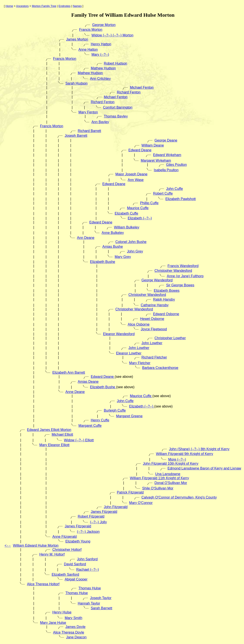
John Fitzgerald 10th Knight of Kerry (171, 464)
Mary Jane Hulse (53, 623)
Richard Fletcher (154, 357)
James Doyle (75, 627)
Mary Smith (74, 618)
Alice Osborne (139, 324)
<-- (8, 546)
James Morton (77, 39)
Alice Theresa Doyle (69, 632)
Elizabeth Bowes (167, 291)
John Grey (135, 251)
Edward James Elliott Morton (49, 430)
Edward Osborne (166, 314)
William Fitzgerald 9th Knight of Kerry (185, 454)
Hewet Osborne (152, 319)
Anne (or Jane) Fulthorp (185, 276)
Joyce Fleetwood (154, 329)
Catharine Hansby (155, 305)
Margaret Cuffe (90, 426)
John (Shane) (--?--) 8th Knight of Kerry (199, 449)
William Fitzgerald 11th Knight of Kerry (159, 478)
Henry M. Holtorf (52, 554)
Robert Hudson (116, 63)
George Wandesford (157, 280)
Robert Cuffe (163, 193)
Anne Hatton (88, 50)
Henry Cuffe (100, 420)
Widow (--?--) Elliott (79, 440)
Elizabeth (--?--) (140, 218)
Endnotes (64, 6)
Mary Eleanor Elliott (54, 445)
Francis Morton (91, 30)
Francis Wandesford (183, 266)
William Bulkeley (126, 227)
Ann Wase (136, 180)
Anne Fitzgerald (65, 537)
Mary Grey (123, 257)
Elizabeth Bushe (103, 262)
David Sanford (75, 564)
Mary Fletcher (140, 363)
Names (77, 6)
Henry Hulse (62, 612)
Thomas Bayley (116, 116)
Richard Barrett (90, 131)
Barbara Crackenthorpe (160, 368)
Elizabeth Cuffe (126, 213)
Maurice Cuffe (138, 208)
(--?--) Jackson (88, 532)
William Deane (153, 145)
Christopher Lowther (170, 338)
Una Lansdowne (168, 474)
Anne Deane (75, 392)
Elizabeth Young (78, 541)
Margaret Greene (129, 416)
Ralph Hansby (164, 299)
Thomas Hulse (90, 588)
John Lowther (152, 343)
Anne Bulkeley (113, 233)
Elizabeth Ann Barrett (69, 373)
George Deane (166, 140)
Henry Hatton (101, 44)
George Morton (104, 25)
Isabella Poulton (166, 170)
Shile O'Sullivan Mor (158, 488)
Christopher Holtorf (67, 550)
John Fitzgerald (116, 507)
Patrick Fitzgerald (130, 492)
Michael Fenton (142, 87)
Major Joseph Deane (131, 174)
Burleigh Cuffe (115, 410)
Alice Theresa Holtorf (43, 584)
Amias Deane (88, 382)
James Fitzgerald (104, 512)
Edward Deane (140, 150)
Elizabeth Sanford (65, 575)
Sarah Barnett (102, 608)
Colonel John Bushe (131, 242)
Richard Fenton (129, 92)
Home (9, 6)
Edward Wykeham (167, 155)
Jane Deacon (76, 637)
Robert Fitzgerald (91, 516)
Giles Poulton (176, 165)
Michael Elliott (62, 434)
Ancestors (22, 6)
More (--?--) (177, 459)
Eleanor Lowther (129, 353)
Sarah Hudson (76, 83)
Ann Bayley (100, 122)
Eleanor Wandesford (119, 334)
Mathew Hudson (103, 68)
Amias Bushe (113, 247)
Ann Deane (86, 238)
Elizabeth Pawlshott (181, 199)
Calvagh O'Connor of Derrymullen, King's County (179, 497)
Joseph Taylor (101, 598)
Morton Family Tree (44, 6)
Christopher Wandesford (173, 271)
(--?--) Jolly (98, 522)
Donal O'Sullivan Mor (171, 483)
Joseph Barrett (76, 136)
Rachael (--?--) (88, 570)
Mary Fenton (88, 112)
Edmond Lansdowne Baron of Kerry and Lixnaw (204, 468)
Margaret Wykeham (156, 161)
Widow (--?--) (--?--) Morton (112, 35)
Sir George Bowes (180, 285)
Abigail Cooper (76, 579)
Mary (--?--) (100, 55)
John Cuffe (174, 189)
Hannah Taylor (89, 603)
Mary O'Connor (141, 503)
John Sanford (87, 559)
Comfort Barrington (118, 107)
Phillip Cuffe (149, 203)
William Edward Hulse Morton (36, 545)
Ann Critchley (100, 79)
